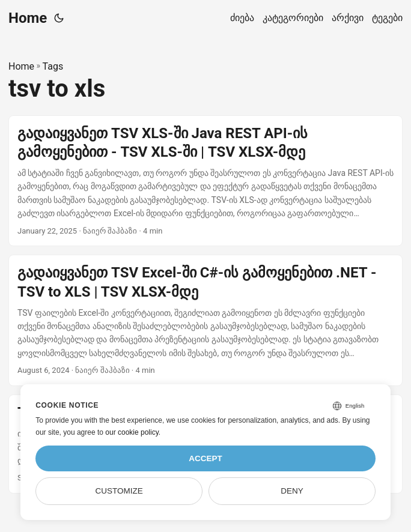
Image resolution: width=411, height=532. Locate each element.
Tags (53, 66)
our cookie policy (132, 432)
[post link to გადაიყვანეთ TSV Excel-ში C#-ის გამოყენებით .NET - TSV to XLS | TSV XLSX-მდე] (205, 320)
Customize (119, 491)
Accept (205, 458)
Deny (292, 491)
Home (28, 18)
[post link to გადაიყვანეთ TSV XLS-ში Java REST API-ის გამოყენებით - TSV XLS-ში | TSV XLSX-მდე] (205, 181)
